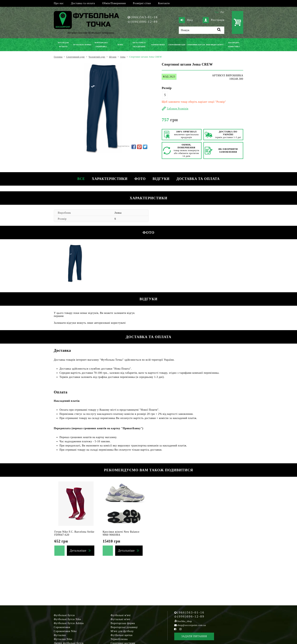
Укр (216, 12)
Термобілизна (119, 639)
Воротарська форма (123, 623)
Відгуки (162, 179)
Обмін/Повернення (114, 3)
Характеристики (109, 179)
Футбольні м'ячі (121, 615)
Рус (222, 12)
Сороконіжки (62, 627)
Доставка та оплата (83, 3)
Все (80, 179)
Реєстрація (213, 20)
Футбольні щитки (122, 635)
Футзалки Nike (63, 639)
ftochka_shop (185, 621)
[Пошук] (202, 30)
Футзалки (60, 635)
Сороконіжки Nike (65, 631)
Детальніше (78, 551)
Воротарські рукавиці (124, 627)
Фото (140, 179)
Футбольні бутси (64, 615)
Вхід (186, 20)
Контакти (164, 3)
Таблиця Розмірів (177, 109)
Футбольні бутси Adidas (69, 623)
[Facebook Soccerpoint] (175, 629)
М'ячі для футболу (122, 631)
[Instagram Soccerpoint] (180, 629)
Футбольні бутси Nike (68, 619)
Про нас (59, 3)
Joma (118, 213)
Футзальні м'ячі (120, 619)
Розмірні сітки (142, 3)
